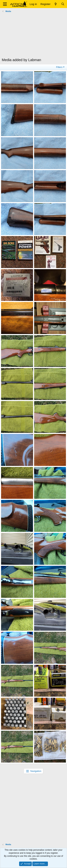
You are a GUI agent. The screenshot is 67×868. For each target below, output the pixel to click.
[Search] (63, 4)
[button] (5, 4)
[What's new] (56, 4)
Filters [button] (59, 67)
